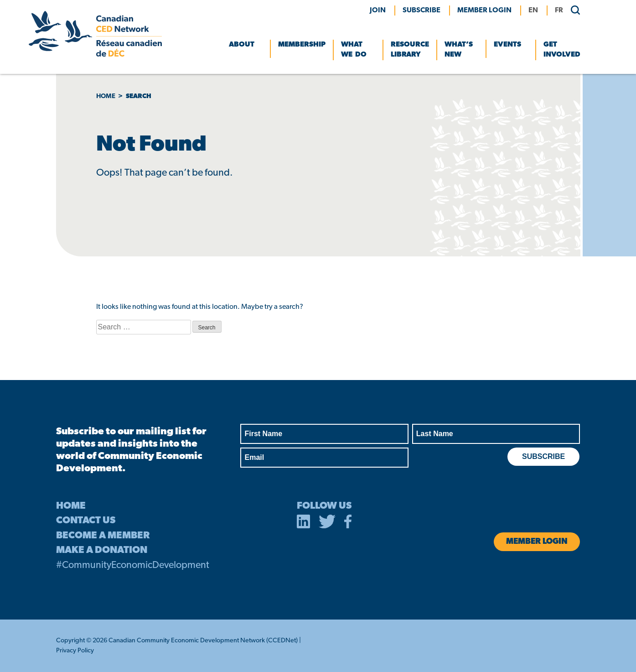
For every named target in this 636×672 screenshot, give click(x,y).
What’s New (459, 50)
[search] (572, 10)
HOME (71, 506)
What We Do (354, 50)
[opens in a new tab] (304, 523)
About (242, 45)
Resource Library (410, 50)
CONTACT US (86, 521)
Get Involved (562, 50)
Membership (302, 45)
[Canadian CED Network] (95, 55)
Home (106, 96)
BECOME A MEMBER (103, 536)
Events (507, 45)
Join (378, 10)
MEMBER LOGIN (484, 10)
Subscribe (421, 10)
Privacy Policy (75, 651)
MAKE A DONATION (102, 550)
